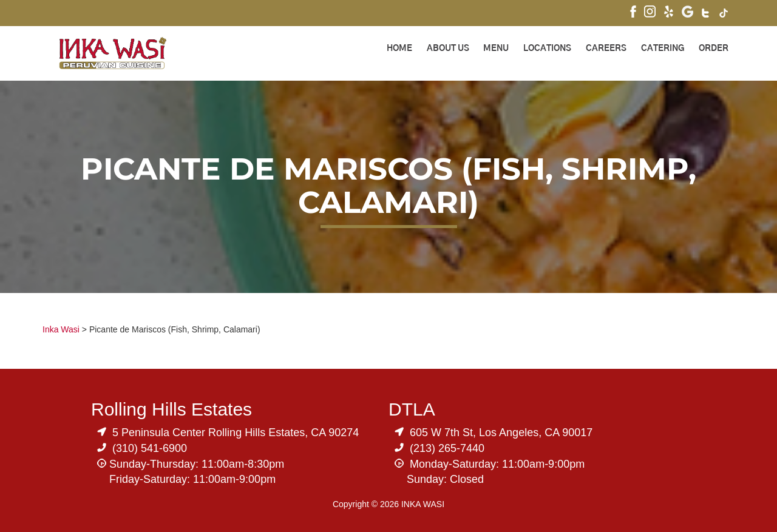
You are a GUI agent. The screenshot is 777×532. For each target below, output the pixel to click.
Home (399, 49)
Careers (606, 49)
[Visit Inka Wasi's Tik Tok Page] (724, 15)
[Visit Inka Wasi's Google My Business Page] (687, 13)
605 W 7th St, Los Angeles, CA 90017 (501, 433)
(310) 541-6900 (150, 448)
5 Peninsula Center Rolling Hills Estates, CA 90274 (236, 433)
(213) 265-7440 (447, 448)
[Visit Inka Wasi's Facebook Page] (633, 13)
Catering (663, 49)
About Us (448, 49)
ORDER (714, 49)
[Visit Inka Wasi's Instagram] (650, 13)
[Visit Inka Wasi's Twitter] (706, 15)
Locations (547, 49)
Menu (496, 49)
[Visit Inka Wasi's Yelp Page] (669, 13)
